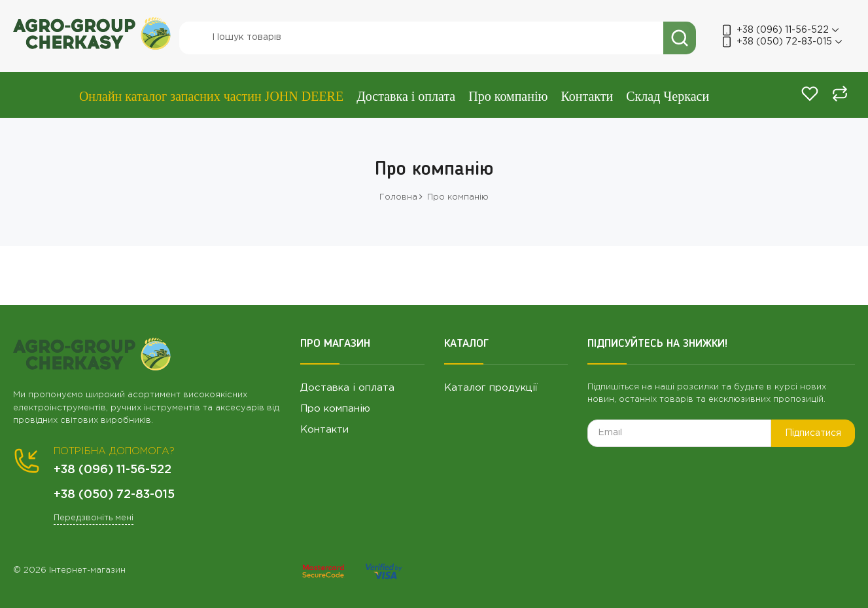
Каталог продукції (491, 388)
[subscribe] (679, 433)
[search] (434, 38)
